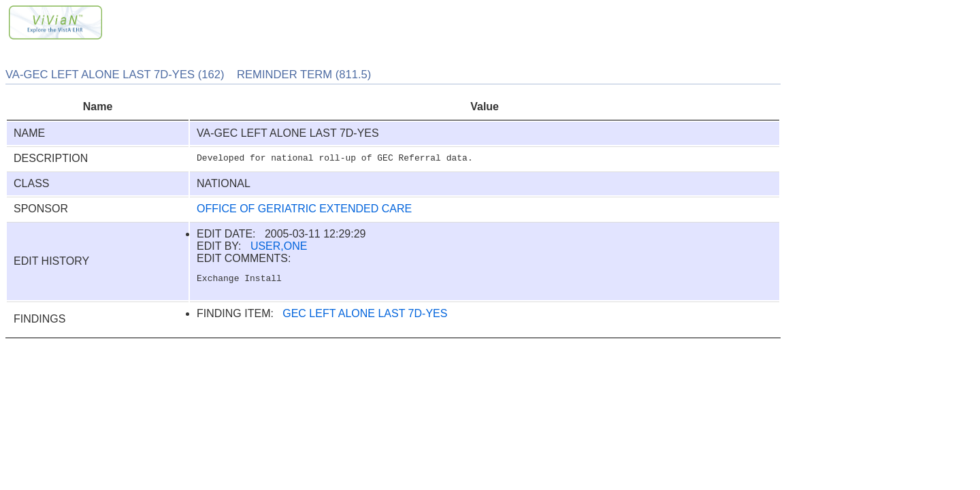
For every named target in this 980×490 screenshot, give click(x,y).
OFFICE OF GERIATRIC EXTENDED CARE (304, 209)
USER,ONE (279, 246)
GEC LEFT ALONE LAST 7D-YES (365, 315)
